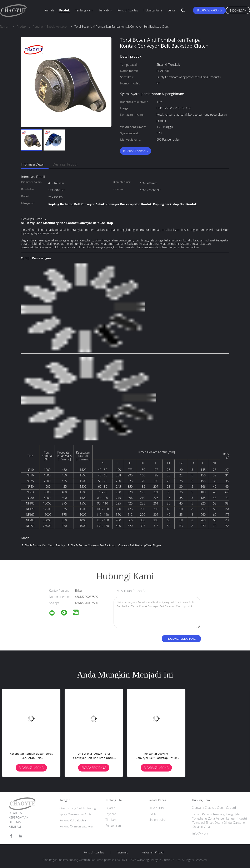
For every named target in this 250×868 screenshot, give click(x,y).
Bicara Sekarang (209, 10)
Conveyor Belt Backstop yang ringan (140, 545)
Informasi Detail (33, 164)
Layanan (111, 814)
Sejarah (110, 808)
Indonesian (238, 11)
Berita (171, 10)
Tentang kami (84, 10)
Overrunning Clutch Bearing (78, 808)
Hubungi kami (153, 10)
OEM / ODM (157, 808)
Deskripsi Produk (65, 164)
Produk (64, 10)
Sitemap (123, 852)
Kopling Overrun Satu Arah (77, 826)
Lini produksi (157, 820)
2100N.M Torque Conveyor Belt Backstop (92, 545)
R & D (152, 814)
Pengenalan (113, 825)
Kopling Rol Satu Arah (74, 820)
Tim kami (111, 820)
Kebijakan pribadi (153, 852)
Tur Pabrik (105, 10)
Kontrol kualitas (128, 10)
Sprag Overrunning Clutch (76, 814)
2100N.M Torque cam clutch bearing (43, 545)
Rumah (49, 10)
